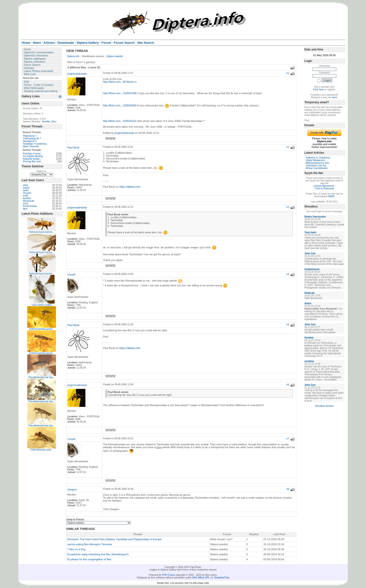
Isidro (26, 190)
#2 (288, 147)
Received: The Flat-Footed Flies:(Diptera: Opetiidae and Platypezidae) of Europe (115, 539)
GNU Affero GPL (201, 578)
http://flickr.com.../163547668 (120, 93)
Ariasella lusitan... (32, 159)
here (335, 97)
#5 (288, 325)
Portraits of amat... (33, 154)
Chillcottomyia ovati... (42, 450)
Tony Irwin (310, 232)
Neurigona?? (30, 141)
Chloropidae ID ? (32, 139)
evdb (26, 196)
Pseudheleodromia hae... (42, 377)
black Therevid (31, 146)
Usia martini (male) (42, 305)
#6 (288, 385)
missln (26, 188)
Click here (318, 90)
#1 (288, 73)
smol (25, 204)
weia (25, 185)
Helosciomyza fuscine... (42, 232)
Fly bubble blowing (33, 156)
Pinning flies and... (33, 161)
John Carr (310, 253)
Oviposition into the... (317, 166)
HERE (331, 196)
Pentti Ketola (30, 206)
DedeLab (310, 293)
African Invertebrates (317, 168)
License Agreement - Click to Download (324, 187)
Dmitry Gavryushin (315, 217)
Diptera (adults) (115, 56)
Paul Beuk (73, 147)
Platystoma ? (30, 136)
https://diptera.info (130, 187)
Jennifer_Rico (49, 122)
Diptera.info (73, 56)
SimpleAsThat (222, 578)
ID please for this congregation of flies (89, 559)
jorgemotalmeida (77, 74)
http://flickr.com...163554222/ (120, 121)
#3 (288, 207)
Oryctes (27, 193)
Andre (308, 303)
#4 (288, 274)
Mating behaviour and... (318, 163)
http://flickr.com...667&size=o (120, 82)
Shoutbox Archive (324, 406)
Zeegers (72, 490)
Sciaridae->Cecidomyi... (36, 144)
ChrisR (72, 275)
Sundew (309, 338)
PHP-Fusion (168, 575)
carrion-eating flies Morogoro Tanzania (90, 544)
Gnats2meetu (312, 269)
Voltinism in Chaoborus (318, 158)
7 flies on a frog (76, 549)
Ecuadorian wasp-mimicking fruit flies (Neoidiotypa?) (98, 554)
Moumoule (29, 201)
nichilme (309, 361)
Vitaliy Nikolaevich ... (317, 160)
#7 (288, 439)
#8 (288, 489)
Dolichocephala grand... (42, 329)
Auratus (27, 198)
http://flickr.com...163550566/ (120, 105)
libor (25, 209)
